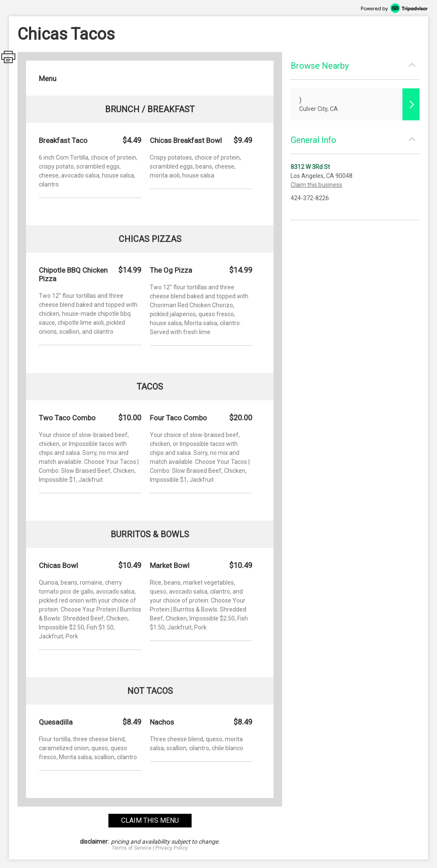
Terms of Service (132, 848)
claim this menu (150, 820)
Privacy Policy (172, 848)
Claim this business (316, 185)
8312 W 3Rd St (310, 167)
